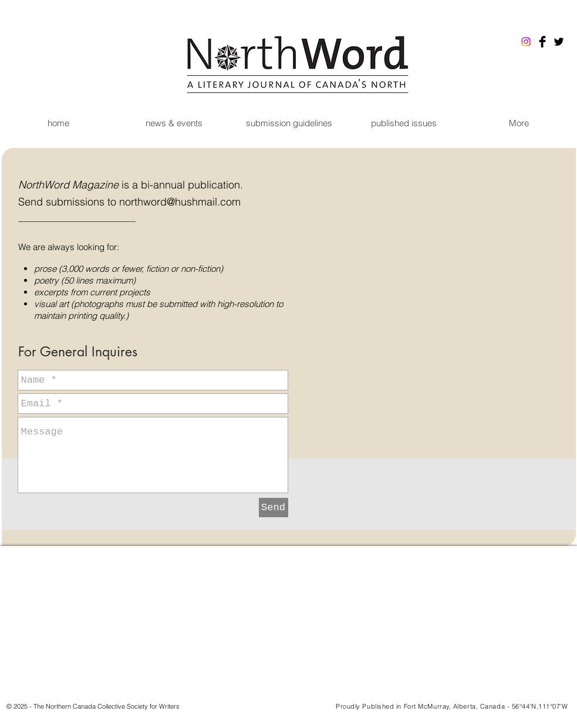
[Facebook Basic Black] (542, 42)
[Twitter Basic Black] (559, 42)
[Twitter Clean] (569, 632)
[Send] (274, 508)
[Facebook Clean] (554, 632)
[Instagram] (526, 42)
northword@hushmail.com (180, 202)
